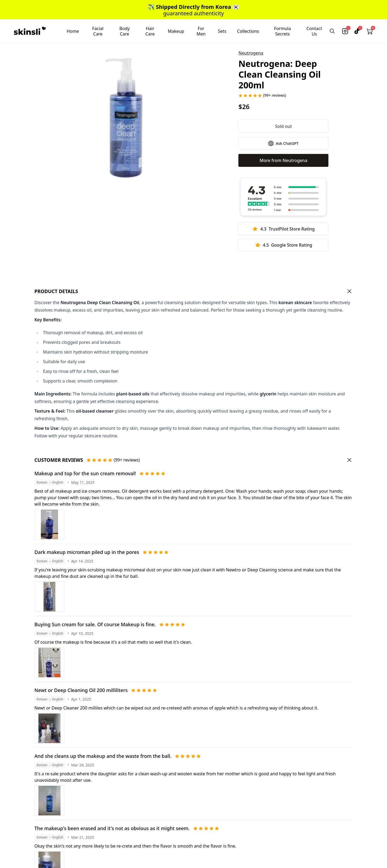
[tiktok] (357, 31)
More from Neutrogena (284, 160)
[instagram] (345, 31)
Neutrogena (251, 53)
